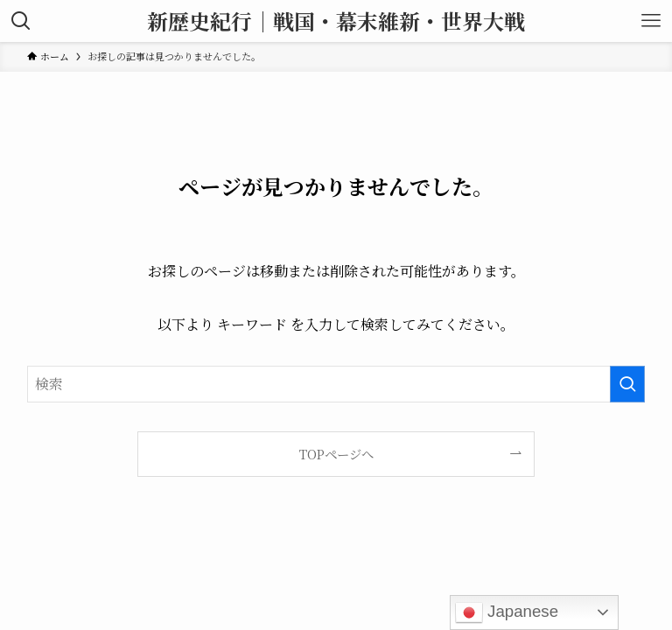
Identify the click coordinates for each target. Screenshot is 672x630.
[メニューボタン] (651, 21)
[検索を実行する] (627, 384)
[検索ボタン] (21, 21)
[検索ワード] (336, 384)
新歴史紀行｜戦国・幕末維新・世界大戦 (336, 21)
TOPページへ (336, 454)
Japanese (507, 612)
